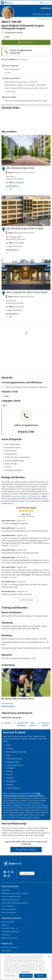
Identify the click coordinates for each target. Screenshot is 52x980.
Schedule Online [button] (26, 42)
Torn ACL (8, 479)
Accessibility (6, 902)
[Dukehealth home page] (7, 3)
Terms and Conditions (9, 922)
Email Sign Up (6, 947)
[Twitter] (5, 888)
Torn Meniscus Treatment (14, 482)
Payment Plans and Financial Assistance (15, 915)
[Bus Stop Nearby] (11, 202)
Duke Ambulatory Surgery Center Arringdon (25, 241)
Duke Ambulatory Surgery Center (20, 180)
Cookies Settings (10, 976)
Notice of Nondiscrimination (11, 909)
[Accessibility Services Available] (8, 202)
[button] (50, 3)
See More (8, 85)
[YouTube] (9, 888)
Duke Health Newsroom (9, 944)
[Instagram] (9, 885)
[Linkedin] (13, 885)
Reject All (40, 976)
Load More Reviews (26, 612)
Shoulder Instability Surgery (14, 473)
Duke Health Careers (9, 941)
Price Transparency (8, 918)
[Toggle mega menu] (47, 3)
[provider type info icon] (50, 19)
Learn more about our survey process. (26, 509)
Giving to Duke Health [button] (25, 862)
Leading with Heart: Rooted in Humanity (15, 906)
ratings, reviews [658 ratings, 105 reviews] (42, 14)
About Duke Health (8, 934)
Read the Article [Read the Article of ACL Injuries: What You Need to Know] (8, 719)
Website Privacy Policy (9, 925)
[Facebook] (5, 885)
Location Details (10, 104)
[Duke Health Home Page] (13, 876)
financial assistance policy (29, 830)
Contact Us (27, 886)
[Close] (49, 957)
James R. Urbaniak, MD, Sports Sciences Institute (27, 304)
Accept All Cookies (26, 976)
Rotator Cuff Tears (11, 476)
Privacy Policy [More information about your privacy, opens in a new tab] (26, 972)
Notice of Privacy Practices (10, 912)
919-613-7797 (26, 444)
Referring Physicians (8, 950)
